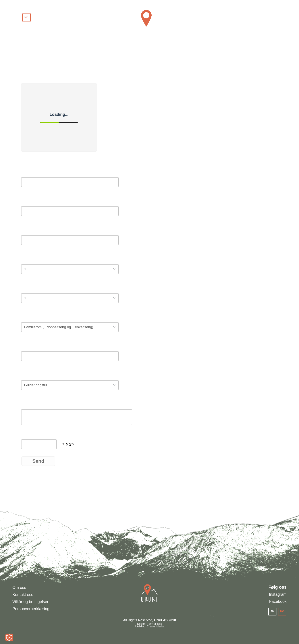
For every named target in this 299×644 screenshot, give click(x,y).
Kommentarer (36, 403)
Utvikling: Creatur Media (149, 627)
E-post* (29, 229)
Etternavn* (32, 200)
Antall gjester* (36, 258)
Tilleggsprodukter (40, 374)
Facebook (278, 601)
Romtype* (32, 316)
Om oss (19, 588)
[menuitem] (17, 17)
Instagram (278, 594)
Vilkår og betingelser (30, 602)
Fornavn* (31, 171)
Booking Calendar (37, 154)
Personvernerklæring (31, 609)
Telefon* (30, 345)
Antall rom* (33, 287)
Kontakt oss (23, 595)
